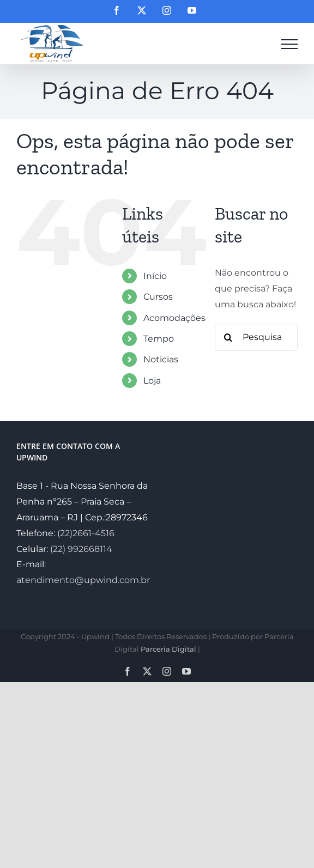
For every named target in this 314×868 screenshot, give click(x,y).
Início (155, 276)
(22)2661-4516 (86, 533)
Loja (152, 381)
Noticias (161, 359)
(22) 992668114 (81, 549)
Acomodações (174, 318)
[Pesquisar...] (256, 337)
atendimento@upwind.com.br (83, 580)
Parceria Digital (168, 649)
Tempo (159, 339)
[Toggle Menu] (290, 44)
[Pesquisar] (228, 337)
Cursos (158, 297)
